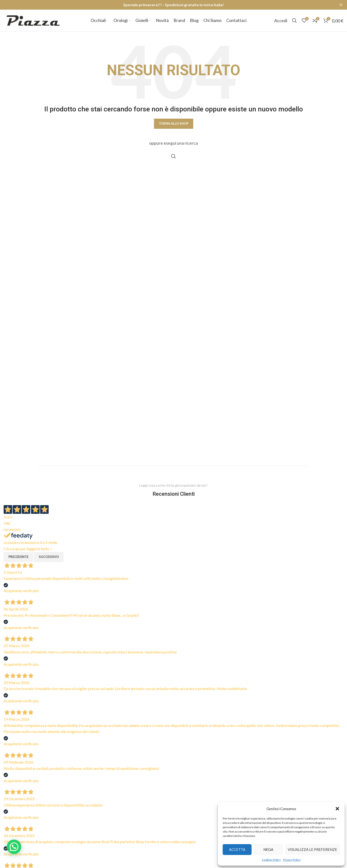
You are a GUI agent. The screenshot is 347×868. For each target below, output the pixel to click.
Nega (268, 849)
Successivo (49, 557)
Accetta (237, 849)
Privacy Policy (292, 860)
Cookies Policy (271, 860)
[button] (337, 809)
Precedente (18, 557)
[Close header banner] (341, 5)
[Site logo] (33, 20)
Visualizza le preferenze (312, 849)
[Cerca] (294, 20)
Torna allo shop (174, 123)
